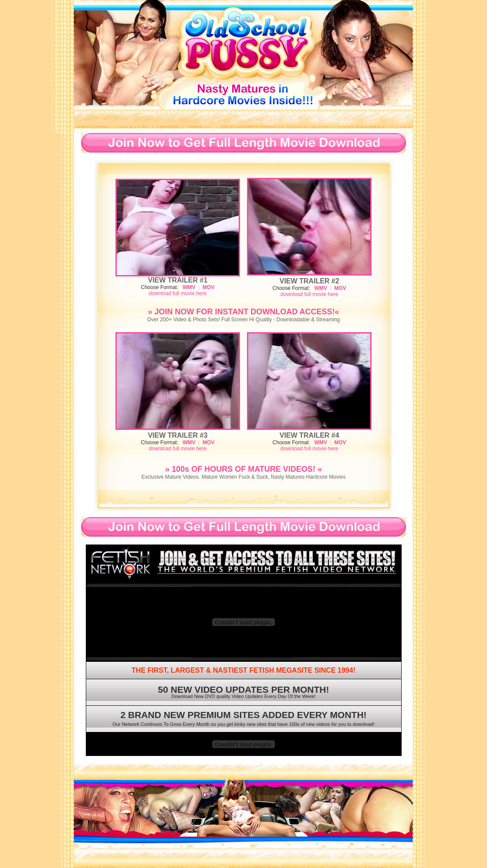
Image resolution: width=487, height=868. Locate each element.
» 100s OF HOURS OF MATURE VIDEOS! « (243, 469)
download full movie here (178, 293)
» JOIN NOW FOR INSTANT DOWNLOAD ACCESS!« (243, 312)
